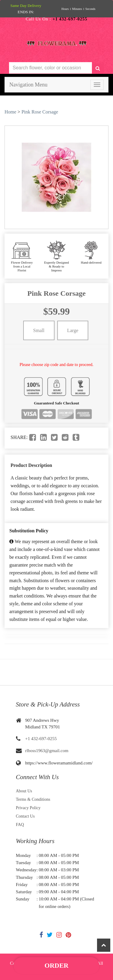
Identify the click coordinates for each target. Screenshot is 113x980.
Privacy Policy (28, 808)
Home (10, 112)
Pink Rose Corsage (40, 112)
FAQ (20, 825)
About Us (24, 791)
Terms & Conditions (33, 799)
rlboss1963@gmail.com (47, 751)
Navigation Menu (28, 85)
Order (56, 965)
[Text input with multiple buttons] (50, 68)
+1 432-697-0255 (41, 739)
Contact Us (25, 816)
